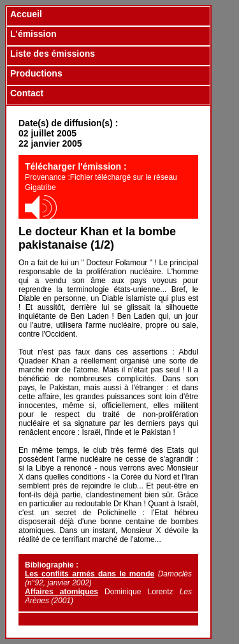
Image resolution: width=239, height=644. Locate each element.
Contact (27, 93)
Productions (36, 73)
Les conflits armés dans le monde (90, 574)
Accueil (26, 14)
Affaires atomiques (62, 592)
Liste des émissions (53, 54)
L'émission (33, 34)
